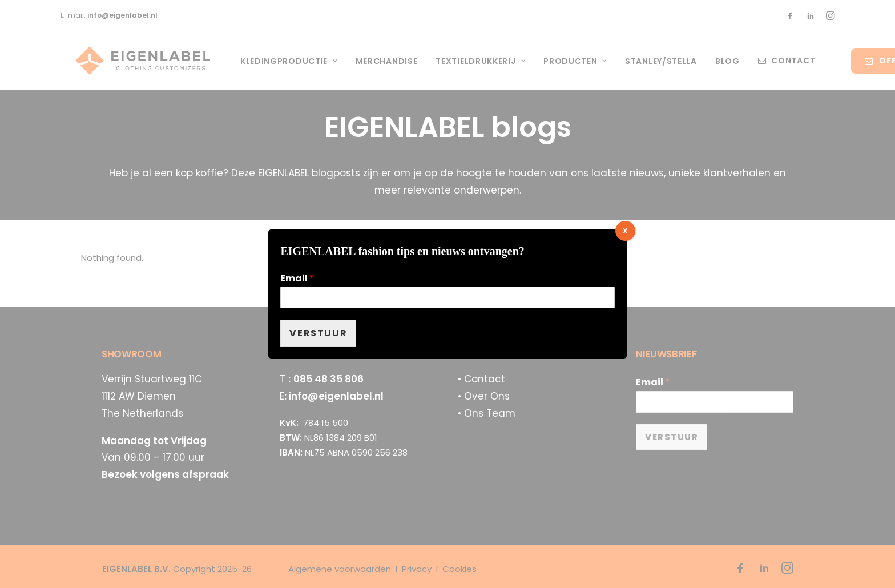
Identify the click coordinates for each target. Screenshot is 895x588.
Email (297, 279)
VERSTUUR (318, 333)
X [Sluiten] (625, 231)
